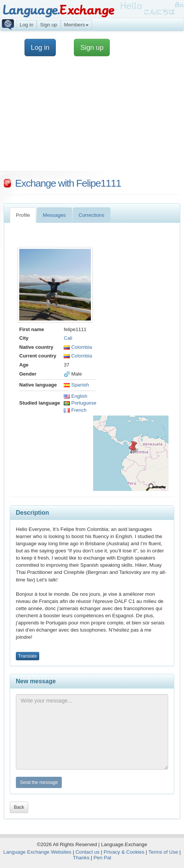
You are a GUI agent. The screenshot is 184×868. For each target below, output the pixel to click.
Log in (26, 25)
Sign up (48, 25)
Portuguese (80, 403)
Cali (68, 338)
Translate (28, 656)
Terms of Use (163, 852)
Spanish (76, 385)
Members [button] (77, 25)
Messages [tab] (54, 215)
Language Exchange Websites (38, 852)
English (75, 396)
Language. (58, 10)
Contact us (87, 852)
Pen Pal (102, 858)
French (75, 410)
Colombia (78, 347)
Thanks (81, 858)
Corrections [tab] (92, 215)
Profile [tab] (23, 215)
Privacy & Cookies (124, 852)
